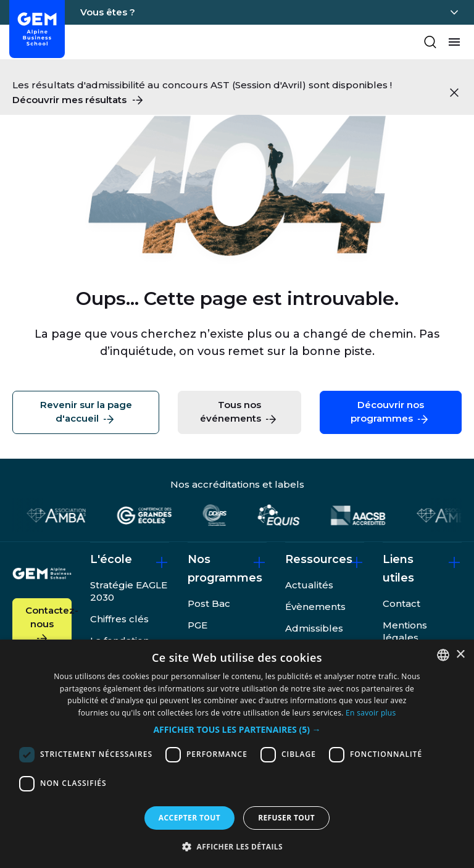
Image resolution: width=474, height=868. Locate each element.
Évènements (315, 607)
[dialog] (237, 754)
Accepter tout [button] (189, 818)
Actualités (309, 585)
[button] (237, 730)
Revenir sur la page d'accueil (86, 413)
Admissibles (314, 628)
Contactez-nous (48, 625)
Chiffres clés (119, 619)
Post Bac (209, 603)
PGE (197, 625)
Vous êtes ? (108, 12)
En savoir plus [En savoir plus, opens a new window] (371, 713)
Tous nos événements (239, 413)
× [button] (460, 655)
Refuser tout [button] (286, 818)
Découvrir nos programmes (390, 413)
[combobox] (443, 655)
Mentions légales (405, 631)
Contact (401, 603)
